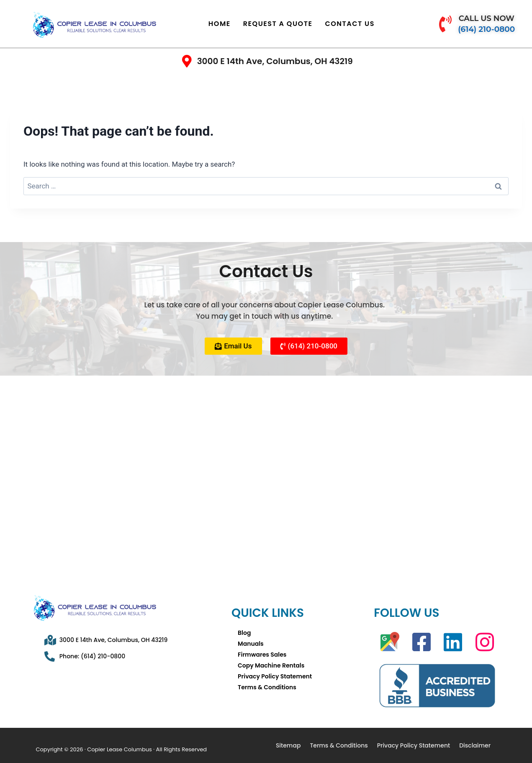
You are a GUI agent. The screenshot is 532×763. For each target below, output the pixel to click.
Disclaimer (475, 745)
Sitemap (288, 745)
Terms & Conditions (267, 687)
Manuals (251, 644)
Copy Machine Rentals (271, 665)
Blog (244, 633)
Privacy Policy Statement (275, 676)
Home (220, 24)
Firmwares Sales (262, 655)
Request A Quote (278, 24)
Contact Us (350, 24)
